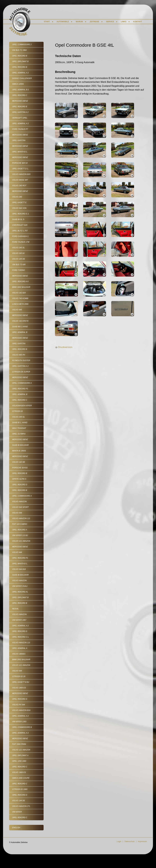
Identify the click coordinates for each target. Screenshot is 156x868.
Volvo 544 (17, 513)
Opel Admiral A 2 (20, 73)
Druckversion (64, 347)
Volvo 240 (17, 197)
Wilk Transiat (19, 428)
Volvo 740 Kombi (20, 298)
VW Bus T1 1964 (19, 50)
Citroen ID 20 (19, 676)
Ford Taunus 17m (21, 242)
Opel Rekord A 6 (20, 282)
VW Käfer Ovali (20, 586)
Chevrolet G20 (20, 225)
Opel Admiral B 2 (20, 90)
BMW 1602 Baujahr (21, 287)
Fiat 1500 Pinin (19, 744)
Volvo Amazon (19, 502)
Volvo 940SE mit (20, 180)
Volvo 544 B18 (19, 569)
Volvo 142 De (19, 462)
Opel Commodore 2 (22, 45)
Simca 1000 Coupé (21, 778)
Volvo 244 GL (19, 417)
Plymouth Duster (21, 360)
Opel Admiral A (20, 648)
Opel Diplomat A (20, 755)
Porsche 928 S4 (20, 163)
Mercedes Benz (20, 101)
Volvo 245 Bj (18, 253)
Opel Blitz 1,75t (20, 231)
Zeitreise (94, 22)
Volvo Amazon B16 (21, 710)
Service (110, 22)
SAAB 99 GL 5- (18, 219)
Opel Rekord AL (20, 592)
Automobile (63, 22)
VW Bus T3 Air (19, 265)
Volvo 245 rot (19, 186)
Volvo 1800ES (19, 654)
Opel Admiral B (20, 332)
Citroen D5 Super (21, 372)
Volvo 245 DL (19, 248)
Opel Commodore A (22, 383)
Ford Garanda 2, (21, 236)
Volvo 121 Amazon (21, 541)
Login (119, 841)
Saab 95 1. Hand (20, 423)
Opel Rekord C (20, 95)
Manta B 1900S (19, 451)
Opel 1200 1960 (19, 761)
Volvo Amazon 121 (21, 518)
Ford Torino (19, 270)
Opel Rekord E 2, (21, 214)
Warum (79, 22)
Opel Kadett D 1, (20, 169)
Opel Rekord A (20, 530)
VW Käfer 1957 (19, 620)
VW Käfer (17, 812)
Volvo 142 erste (20, 321)
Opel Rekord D (20, 485)
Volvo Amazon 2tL (21, 806)
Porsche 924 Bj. (20, 468)
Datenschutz (130, 841)
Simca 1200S (18, 84)
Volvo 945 (17, 310)
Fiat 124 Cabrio (20, 524)
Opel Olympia (19, 434)
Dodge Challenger (22, 78)
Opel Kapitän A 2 (20, 112)
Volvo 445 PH (19, 355)
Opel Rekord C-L (20, 637)
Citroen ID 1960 (20, 789)
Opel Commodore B (22, 727)
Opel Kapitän (19, 140)
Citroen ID (17, 411)
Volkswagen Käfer (22, 406)
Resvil (15, 609)
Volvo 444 (17, 552)
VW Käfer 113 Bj (20, 535)
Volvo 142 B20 (19, 293)
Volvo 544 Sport (20, 507)
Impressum (142, 841)
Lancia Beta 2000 (20, 304)
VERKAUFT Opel (20, 118)
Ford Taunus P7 (20, 129)
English (16, 828)
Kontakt (138, 22)
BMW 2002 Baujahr (21, 660)
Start (47, 22)
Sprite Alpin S (19, 479)
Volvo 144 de (19, 259)
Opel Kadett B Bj (21, 682)
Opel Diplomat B (20, 61)
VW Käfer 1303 (19, 722)
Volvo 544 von (19, 208)
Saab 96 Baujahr (20, 445)
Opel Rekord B (20, 56)
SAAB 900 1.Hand (20, 327)
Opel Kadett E (19, 203)
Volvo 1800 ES (19, 688)
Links (124, 22)
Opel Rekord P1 (20, 389)
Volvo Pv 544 (19, 705)
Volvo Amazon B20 (21, 174)
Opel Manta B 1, (20, 152)
